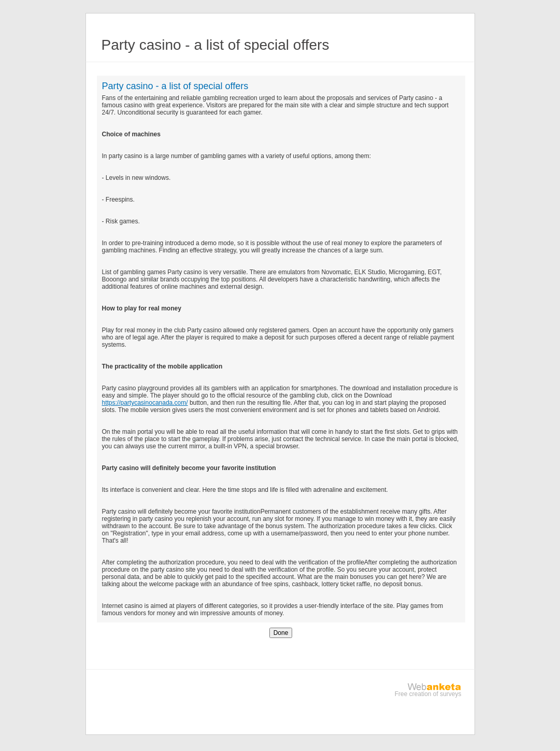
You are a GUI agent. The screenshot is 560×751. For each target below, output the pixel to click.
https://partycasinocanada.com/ (145, 403)
